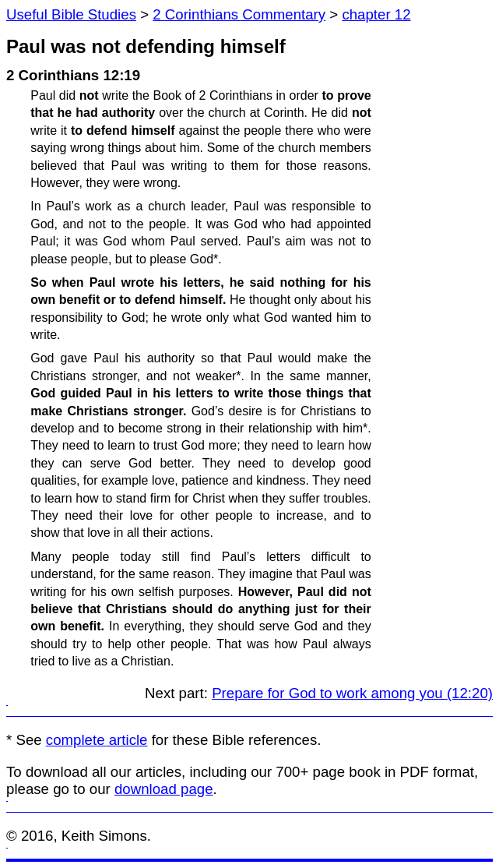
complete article (97, 740)
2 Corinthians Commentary (239, 14)
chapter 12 (376, 14)
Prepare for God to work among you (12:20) (352, 693)
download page (164, 789)
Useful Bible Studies (71, 14)
